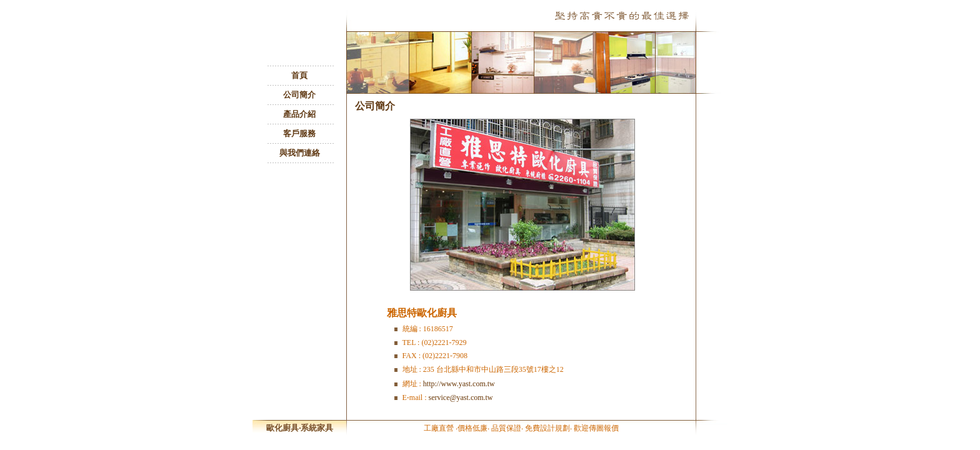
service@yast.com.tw (461, 397)
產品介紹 (299, 114)
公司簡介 (299, 95)
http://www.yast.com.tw (459, 384)
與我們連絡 (300, 153)
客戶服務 (299, 133)
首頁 (299, 75)
